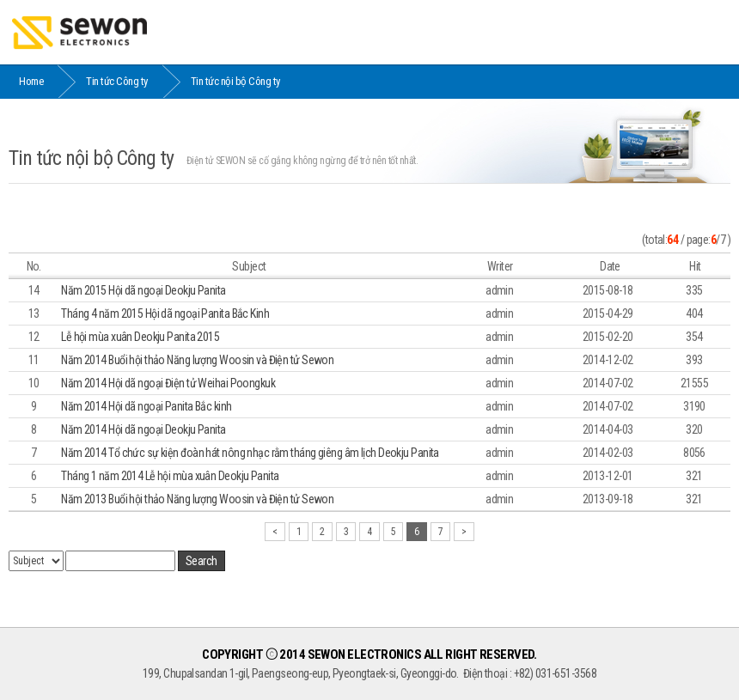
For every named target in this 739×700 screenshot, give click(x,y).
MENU (707, 32)
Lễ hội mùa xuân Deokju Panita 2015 (140, 337)
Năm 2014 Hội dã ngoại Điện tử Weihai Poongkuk (168, 383)
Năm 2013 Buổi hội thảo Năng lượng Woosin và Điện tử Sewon (197, 499)
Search (202, 561)
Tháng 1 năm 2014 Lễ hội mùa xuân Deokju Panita (170, 476)
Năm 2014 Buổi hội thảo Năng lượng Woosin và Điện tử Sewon (197, 360)
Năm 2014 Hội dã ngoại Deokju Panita (143, 429)
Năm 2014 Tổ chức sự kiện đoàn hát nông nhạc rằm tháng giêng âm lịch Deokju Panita (250, 453)
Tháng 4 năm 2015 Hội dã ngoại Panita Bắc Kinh (165, 313)
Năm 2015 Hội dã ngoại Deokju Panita (143, 290)
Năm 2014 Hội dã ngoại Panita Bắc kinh (146, 406)
